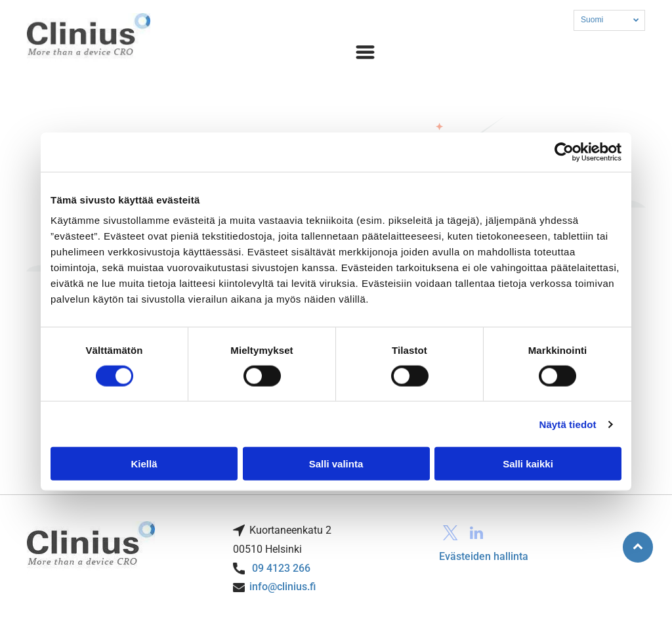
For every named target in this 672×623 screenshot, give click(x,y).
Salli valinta (336, 464)
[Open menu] (365, 52)
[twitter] (451, 534)
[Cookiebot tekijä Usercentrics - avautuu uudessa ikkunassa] (564, 152)
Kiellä (144, 464)
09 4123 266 (281, 568)
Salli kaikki (528, 464)
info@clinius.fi (283, 587)
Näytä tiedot (568, 424)
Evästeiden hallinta (484, 556)
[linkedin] (477, 534)
